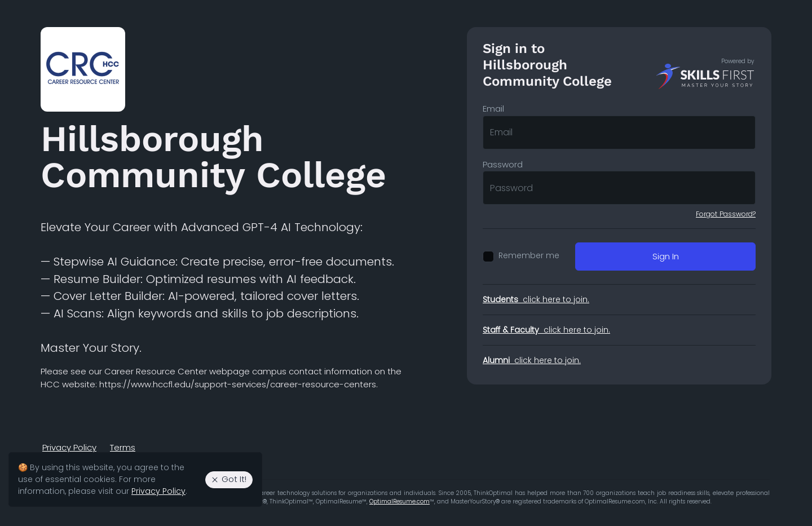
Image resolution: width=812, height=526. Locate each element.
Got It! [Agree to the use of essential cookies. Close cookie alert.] (228, 479)
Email (493, 109)
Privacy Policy (69, 447)
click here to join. (536, 299)
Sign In (666, 256)
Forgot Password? (726, 214)
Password (503, 164)
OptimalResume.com (400, 501)
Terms (123, 447)
